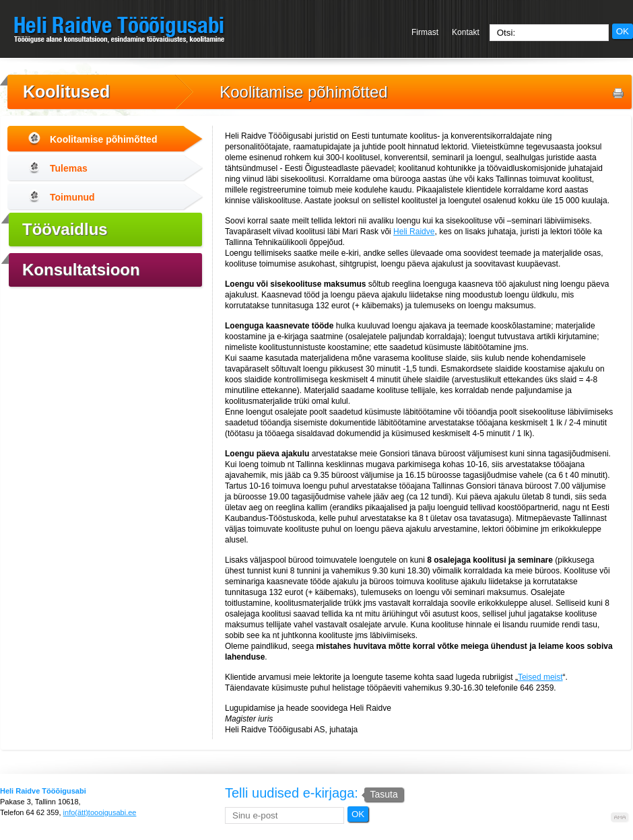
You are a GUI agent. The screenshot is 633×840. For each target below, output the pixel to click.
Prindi (618, 93)
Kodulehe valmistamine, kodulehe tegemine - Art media (620, 818)
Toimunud (72, 197)
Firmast (425, 32)
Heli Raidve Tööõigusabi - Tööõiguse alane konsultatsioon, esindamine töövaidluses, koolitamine (120, 30)
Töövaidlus (65, 229)
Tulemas (69, 168)
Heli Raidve (414, 232)
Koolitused (66, 92)
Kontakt (466, 32)
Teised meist (540, 677)
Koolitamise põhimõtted (303, 92)
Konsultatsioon (81, 270)
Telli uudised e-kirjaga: (314, 793)
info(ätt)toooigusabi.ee (100, 812)
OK (623, 31)
